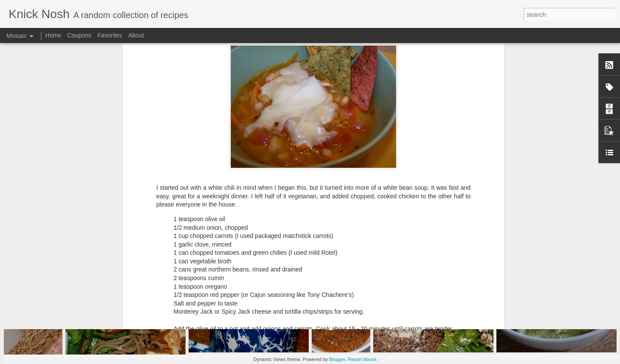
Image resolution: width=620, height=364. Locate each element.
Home (53, 35)
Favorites (110, 35)
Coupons (79, 35)
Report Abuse (362, 359)
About (136, 35)
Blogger (337, 359)
